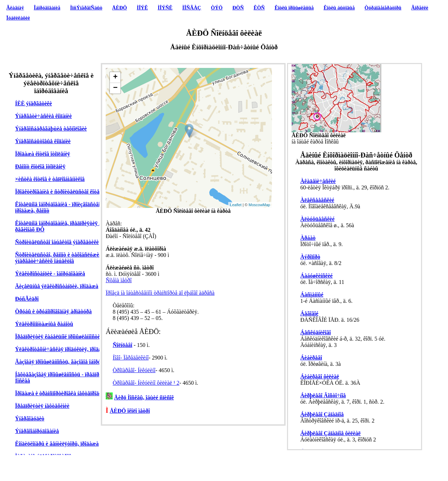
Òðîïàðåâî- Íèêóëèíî (134, 370)
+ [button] (115, 77)
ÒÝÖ (217, 8)
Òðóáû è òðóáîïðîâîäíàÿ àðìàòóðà (53, 311)
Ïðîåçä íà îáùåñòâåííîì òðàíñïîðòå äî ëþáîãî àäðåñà (160, 293)
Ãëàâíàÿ (15, 8)
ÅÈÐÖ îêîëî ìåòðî (130, 411)
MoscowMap (259, 205)
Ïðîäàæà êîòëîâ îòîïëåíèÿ (43, 154)
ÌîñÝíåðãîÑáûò (86, 8)
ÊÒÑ (259, 8)
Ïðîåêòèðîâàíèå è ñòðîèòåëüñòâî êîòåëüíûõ (64, 192)
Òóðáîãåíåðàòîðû (383, 8)
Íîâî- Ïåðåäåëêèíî (131, 358)
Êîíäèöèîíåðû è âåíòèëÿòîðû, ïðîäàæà (57, 444)
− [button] (115, 88)
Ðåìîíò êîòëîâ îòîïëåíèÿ (40, 166)
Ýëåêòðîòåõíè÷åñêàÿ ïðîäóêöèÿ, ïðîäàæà (62, 349)
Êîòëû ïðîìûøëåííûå (294, 8)
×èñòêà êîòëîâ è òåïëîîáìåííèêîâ (50, 179)
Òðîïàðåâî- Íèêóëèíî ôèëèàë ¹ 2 (146, 383)
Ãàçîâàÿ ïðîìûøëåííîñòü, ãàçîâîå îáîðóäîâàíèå (66, 362)
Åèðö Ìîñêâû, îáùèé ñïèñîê (144, 398)
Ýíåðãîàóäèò (30, 419)
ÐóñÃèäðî (27, 299)
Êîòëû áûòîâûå (339, 8)
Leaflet (236, 205)
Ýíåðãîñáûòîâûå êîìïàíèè (43, 141)
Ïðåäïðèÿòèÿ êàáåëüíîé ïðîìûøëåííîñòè (58, 337)
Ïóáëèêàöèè (18, 18)
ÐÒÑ (238, 8)
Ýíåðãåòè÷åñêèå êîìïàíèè (43, 116)
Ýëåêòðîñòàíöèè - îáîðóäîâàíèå (50, 274)
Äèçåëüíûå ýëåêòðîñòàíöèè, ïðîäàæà (57, 286)
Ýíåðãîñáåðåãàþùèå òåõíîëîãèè (51, 129)
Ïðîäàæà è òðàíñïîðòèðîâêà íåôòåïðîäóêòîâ (63, 393)
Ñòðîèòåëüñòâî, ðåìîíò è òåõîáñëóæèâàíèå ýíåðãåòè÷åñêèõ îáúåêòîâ (63, 258)
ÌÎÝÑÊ (165, 8)
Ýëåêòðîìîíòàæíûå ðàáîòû (44, 324)
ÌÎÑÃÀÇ (192, 8)
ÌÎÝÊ (142, 8)
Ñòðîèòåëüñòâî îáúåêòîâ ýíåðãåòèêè (57, 242)
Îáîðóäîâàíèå (47, 8)
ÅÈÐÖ (119, 8)
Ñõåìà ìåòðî (119, 280)
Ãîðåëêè (420, 8)
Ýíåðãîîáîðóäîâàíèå (37, 431)
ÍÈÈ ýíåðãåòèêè (33, 103)
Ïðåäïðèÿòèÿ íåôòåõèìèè (42, 406)
